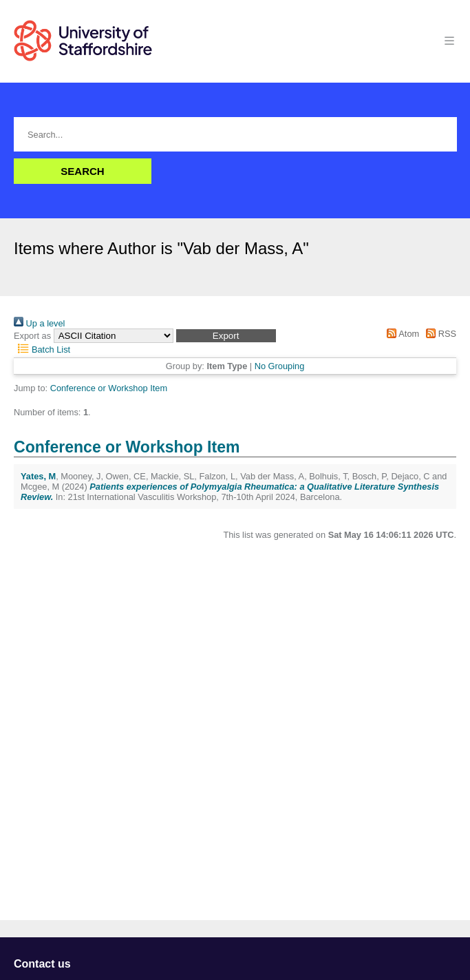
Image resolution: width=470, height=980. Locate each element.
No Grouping (280, 366)
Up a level (39, 323)
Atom (401, 334)
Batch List (42, 350)
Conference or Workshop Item (109, 388)
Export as (32, 336)
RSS (439, 334)
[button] (226, 336)
